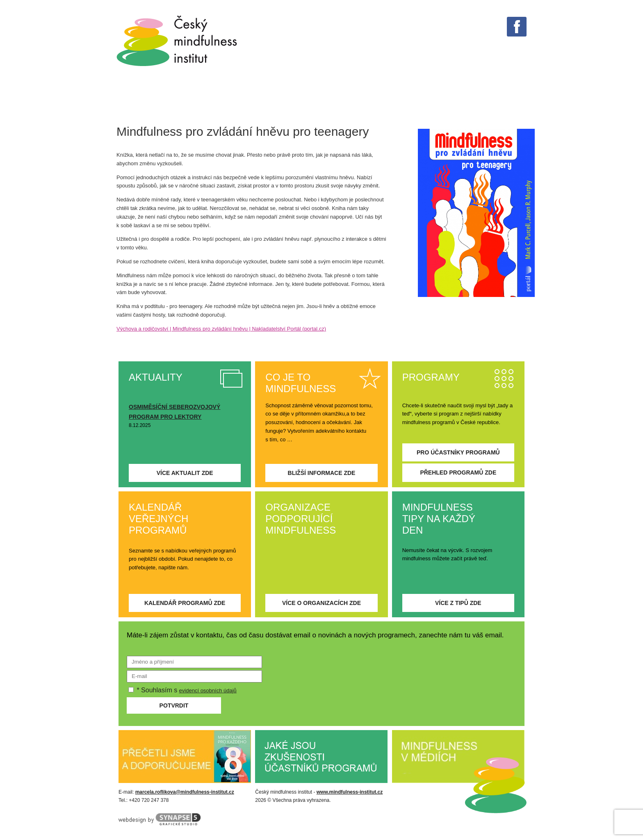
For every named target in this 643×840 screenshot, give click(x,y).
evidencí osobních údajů (208, 690)
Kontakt (534, 98)
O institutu (478, 98)
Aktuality (420, 98)
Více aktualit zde (185, 473)
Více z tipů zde (458, 603)
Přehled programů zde (458, 472)
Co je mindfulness (143, 98)
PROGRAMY (362, 98)
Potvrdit (174, 705)
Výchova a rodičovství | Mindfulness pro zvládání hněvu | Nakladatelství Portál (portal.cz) (221, 329)
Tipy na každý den (235, 98)
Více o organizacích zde (321, 603)
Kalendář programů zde (185, 603)
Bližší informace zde (322, 473)
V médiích (307, 98)
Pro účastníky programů (458, 452)
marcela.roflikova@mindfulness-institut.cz (185, 792)
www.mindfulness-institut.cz (350, 792)
